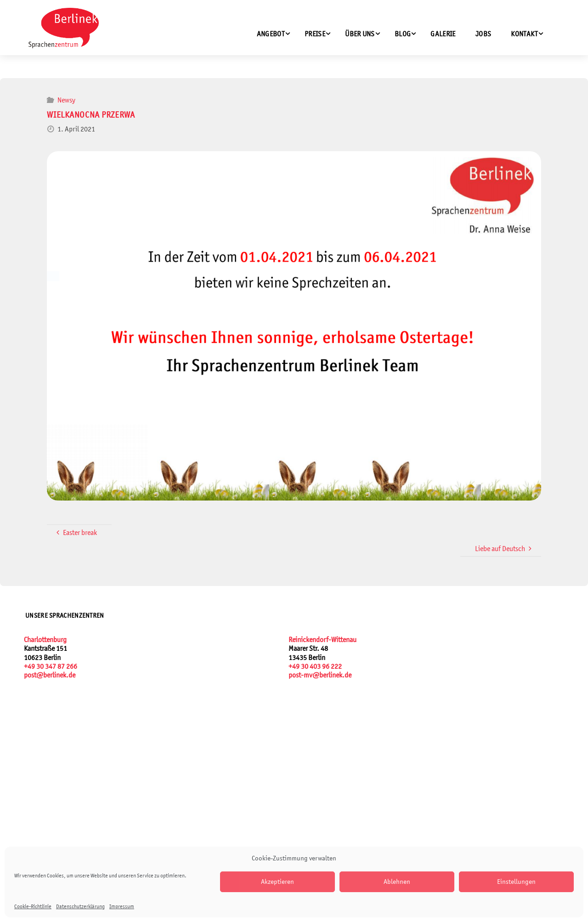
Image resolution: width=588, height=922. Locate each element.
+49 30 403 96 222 (315, 666)
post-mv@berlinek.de (320, 675)
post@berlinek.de (50, 675)
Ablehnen (397, 881)
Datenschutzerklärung (80, 906)
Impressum (122, 906)
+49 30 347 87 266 (51, 666)
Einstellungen (516, 881)
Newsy (66, 100)
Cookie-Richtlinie (33, 906)
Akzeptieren (277, 881)
